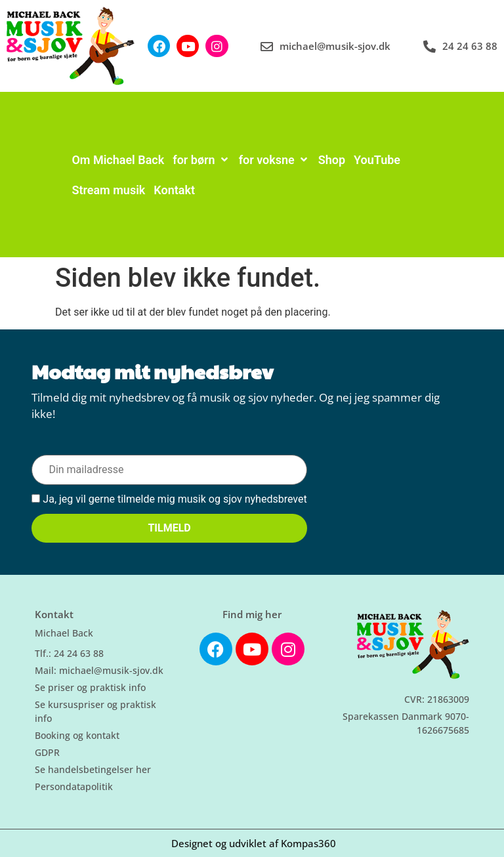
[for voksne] (274, 160)
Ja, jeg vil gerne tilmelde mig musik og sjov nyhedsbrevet (169, 500)
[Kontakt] (174, 190)
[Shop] (332, 160)
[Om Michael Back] (118, 160)
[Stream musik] (108, 190)
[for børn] (201, 160)
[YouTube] (377, 160)
